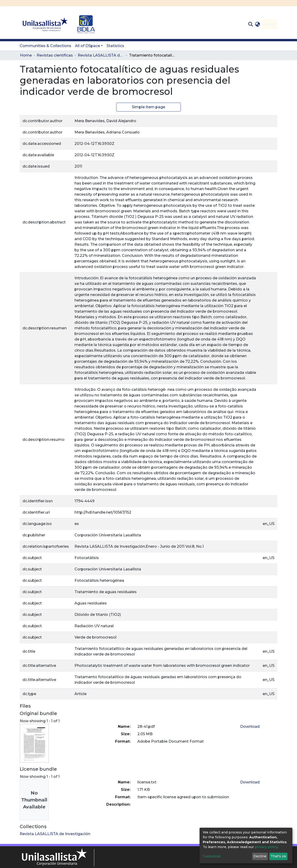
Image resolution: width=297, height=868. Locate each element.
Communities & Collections (45, 46)
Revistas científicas (55, 55)
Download (250, 727)
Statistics (115, 46)
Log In (268, 24)
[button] (258, 24)
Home (26, 55)
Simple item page (148, 107)
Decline (260, 856)
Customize (212, 856)
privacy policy (266, 847)
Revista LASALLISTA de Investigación (101, 55)
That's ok (278, 856)
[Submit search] (250, 24)
